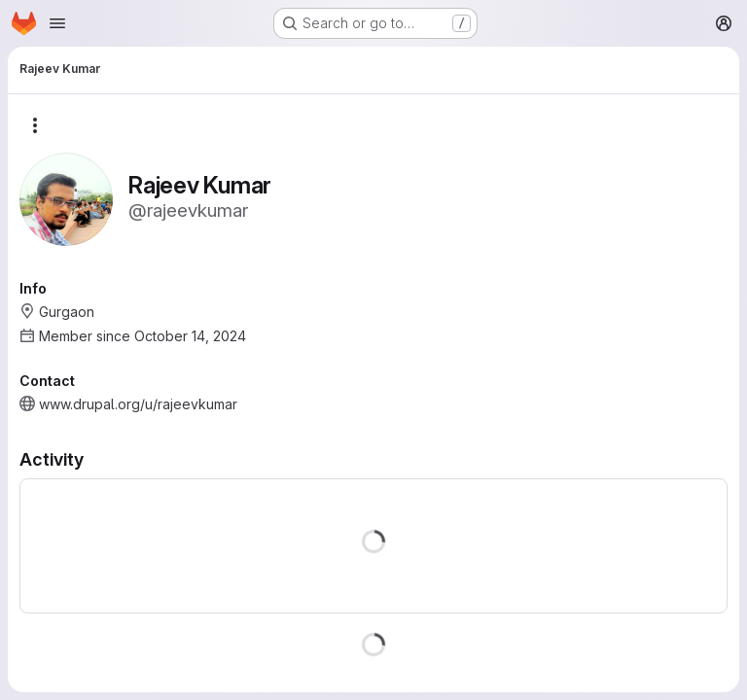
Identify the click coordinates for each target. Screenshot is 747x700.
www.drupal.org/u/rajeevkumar (138, 404)
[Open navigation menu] (57, 23)
